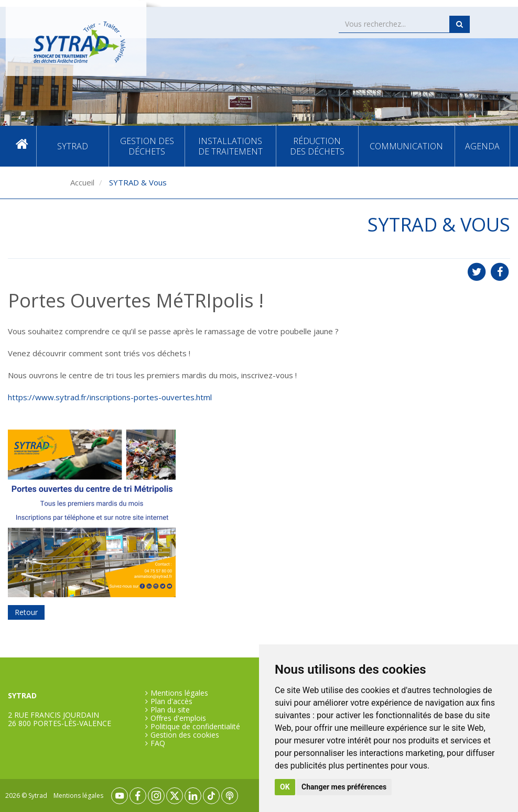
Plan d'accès (171, 701)
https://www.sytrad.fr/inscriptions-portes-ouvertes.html (110, 397)
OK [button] (285, 787)
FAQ (158, 743)
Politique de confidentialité (195, 727)
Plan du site (170, 710)
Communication (406, 146)
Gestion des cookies (185, 735)
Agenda (482, 146)
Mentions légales (179, 693)
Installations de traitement (230, 146)
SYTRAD (73, 146)
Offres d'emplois (178, 718)
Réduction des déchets (317, 146)
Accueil (22, 146)
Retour (26, 612)
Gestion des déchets (147, 146)
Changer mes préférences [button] (344, 787)
